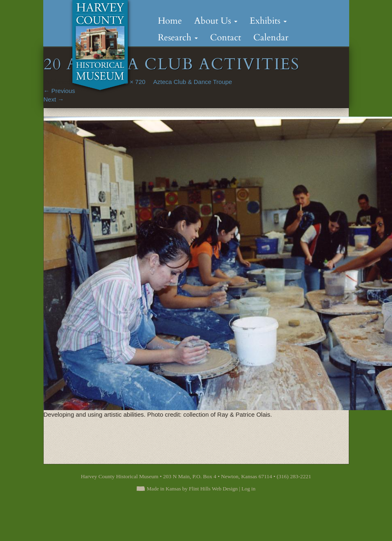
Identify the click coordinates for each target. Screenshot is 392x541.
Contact (226, 38)
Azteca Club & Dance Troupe (193, 82)
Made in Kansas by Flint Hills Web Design (192, 489)
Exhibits (268, 21)
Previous (60, 91)
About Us (216, 21)
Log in (248, 489)
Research (178, 38)
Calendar (271, 38)
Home (170, 21)
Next (54, 99)
